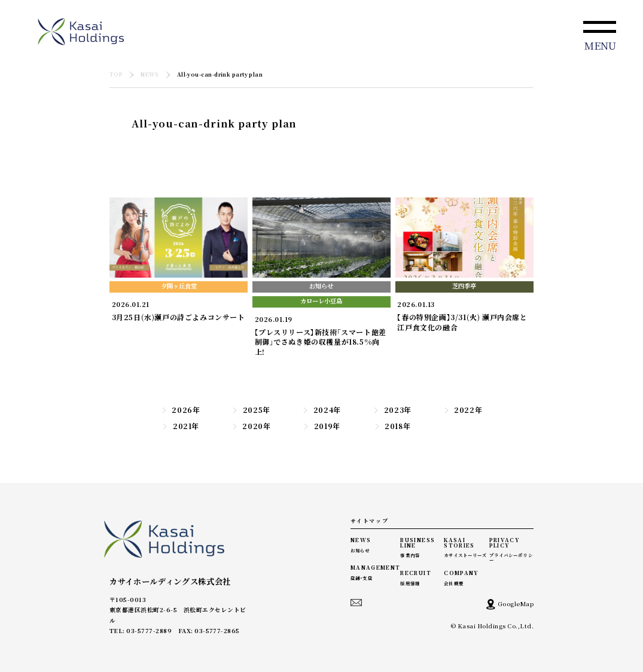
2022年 (463, 410)
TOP (116, 75)
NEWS (150, 75)
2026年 (181, 410)
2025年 (251, 410)
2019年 (321, 426)
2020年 (251, 426)
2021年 (180, 426)
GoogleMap (510, 605)
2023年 (392, 410)
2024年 (321, 410)
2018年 (392, 426)
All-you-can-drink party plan (220, 75)
